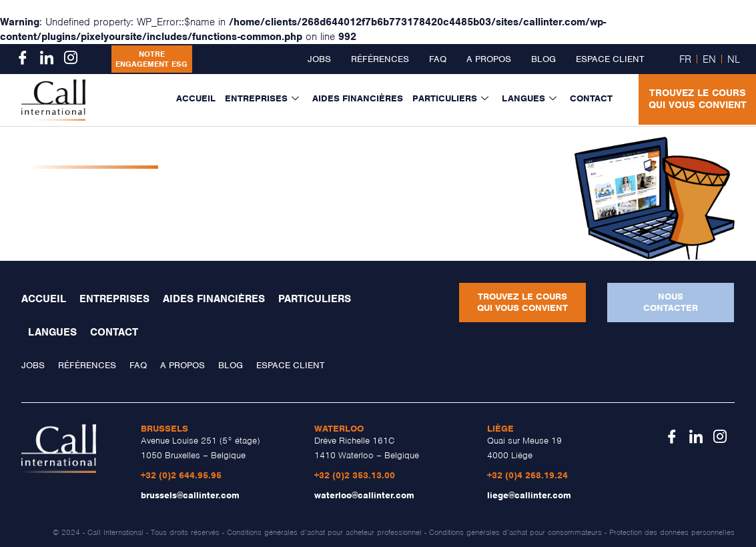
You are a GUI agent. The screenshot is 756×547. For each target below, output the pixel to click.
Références (380, 59)
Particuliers (450, 99)
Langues (529, 99)
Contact (591, 98)
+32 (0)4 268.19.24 (527, 475)
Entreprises (262, 99)
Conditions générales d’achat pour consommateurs (515, 532)
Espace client (610, 59)
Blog (543, 59)
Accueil (196, 98)
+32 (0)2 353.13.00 (355, 475)
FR (685, 59)
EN (709, 59)
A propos (489, 59)
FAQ (438, 59)
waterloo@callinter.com (364, 495)
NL (734, 59)
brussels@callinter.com (190, 495)
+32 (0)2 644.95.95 (181, 475)
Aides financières (358, 98)
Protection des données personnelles (672, 532)
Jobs (319, 59)
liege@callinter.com (529, 495)
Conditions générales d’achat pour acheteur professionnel (324, 532)
